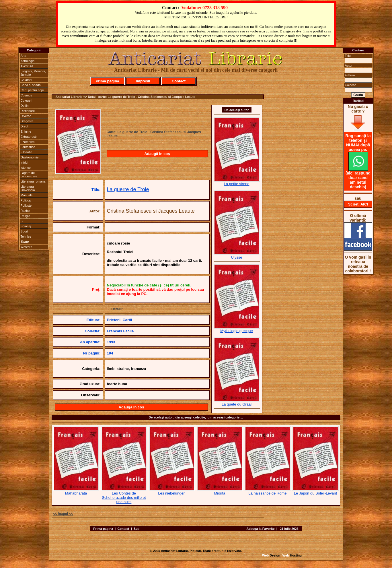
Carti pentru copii (33, 90)
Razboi (26, 211)
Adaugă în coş (157, 154)
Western (27, 247)
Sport (24, 231)
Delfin (25, 106)
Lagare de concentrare (29, 175)
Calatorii (26, 80)
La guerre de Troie (128, 189)
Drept (25, 126)
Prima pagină (108, 81)
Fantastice (28, 147)
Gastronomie (30, 157)
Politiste (26, 206)
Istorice (26, 168)
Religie (26, 216)
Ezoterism (28, 142)
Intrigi (25, 162)
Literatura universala (28, 188)
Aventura (27, 66)
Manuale (27, 195)
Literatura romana (33, 181)
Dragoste (27, 121)
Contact (179, 81)
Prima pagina (103, 529)
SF (23, 221)
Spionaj (26, 226)
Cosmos (26, 95)
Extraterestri (29, 137)
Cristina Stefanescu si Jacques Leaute (151, 211)
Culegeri (27, 100)
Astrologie (28, 61)
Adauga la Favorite (260, 529)
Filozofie (27, 152)
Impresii (143, 81)
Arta (24, 56)
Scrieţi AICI (358, 204)
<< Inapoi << (63, 514)
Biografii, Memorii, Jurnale (33, 73)
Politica (26, 200)
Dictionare (28, 111)
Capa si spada (31, 85)
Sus (136, 529)
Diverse (26, 116)
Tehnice (26, 236)
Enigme (26, 131)
